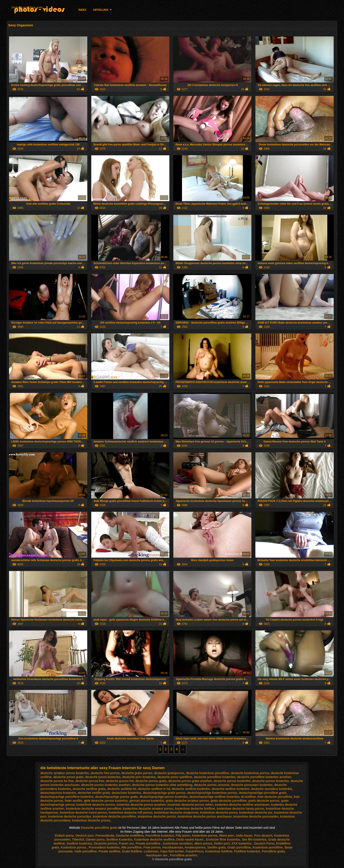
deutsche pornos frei (120, 781)
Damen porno (95, 839)
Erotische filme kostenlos (223, 839)
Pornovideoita (105, 836)
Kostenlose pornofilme (268, 847)
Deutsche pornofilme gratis (27, 7)
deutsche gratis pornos (137, 773)
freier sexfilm (73, 801)
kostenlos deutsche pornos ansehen (141, 805)
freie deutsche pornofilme (275, 797)
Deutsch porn (85, 836)
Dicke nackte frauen (190, 839)
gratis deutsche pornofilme (229, 801)
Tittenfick (78, 839)
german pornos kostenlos (147, 801)
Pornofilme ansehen (184, 855)
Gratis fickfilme (132, 851)
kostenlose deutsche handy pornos (240, 809)
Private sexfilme (109, 851)
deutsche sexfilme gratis (89, 789)
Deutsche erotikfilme (130, 836)
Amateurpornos (195, 847)
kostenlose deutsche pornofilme (114, 816)
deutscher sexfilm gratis (94, 793)
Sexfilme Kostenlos (119, 839)
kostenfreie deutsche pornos (96, 805)
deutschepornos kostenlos (58, 793)
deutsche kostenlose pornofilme (208, 773)
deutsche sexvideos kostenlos (272, 789)
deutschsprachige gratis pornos (164, 793)
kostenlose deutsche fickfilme (195, 809)
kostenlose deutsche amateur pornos (148, 809)
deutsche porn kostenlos (139, 777)
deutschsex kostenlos (126, 793)
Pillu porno (183, 836)
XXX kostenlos (242, 843)
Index (82, 10)
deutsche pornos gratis (151, 781)
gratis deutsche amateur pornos (187, 801)
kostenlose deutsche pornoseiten (256, 816)
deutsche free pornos (105, 773)
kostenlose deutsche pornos (157, 816)
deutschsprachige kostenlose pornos (212, 793)
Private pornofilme (148, 843)
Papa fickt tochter (172, 851)
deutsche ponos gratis (68, 777)
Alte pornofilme (132, 847)
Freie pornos (152, 847)
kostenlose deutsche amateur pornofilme (94, 809)
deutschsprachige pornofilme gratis (262, 793)
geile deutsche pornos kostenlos (106, 801)
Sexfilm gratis (217, 847)
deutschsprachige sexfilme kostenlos (214, 797)
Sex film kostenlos (254, 839)
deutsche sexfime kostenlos (231, 789)
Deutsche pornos (106, 843)
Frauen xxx (126, 843)
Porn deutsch (263, 836)
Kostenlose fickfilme (219, 851)
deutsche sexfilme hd (122, 789)
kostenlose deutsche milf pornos (131, 813)
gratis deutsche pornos (264, 801)
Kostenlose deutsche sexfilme (154, 839)
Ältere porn (226, 836)
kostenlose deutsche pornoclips (70, 816)
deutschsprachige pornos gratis (117, 797)
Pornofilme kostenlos (160, 836)
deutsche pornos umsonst (212, 785)
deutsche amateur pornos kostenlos (65, 773)
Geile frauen (244, 836)
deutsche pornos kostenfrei (232, 781)
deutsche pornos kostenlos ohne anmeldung (162, 785)
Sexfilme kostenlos (79, 843)
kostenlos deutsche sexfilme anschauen (242, 805)
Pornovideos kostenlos (104, 847)
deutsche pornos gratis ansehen (190, 781)
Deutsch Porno (264, 843)
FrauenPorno (195, 851)
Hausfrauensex (173, 847)
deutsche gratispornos (169, 773)
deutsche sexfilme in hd (154, 789)
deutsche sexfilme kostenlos (191, 789)
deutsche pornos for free (57, 781)
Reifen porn (222, 843)
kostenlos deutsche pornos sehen (191, 805)
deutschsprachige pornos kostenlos (164, 797)
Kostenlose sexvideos (178, 843)
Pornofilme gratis (273, 851)
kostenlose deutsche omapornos (176, 813)
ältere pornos (203, 843)
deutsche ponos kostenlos (103, 777)
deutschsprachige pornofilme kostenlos (67, 797)
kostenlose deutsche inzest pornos (83, 813)
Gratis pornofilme (239, 847)
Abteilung (101, 10)
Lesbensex (151, 851)
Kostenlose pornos (205, 836)
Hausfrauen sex (157, 855)
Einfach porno (64, 836)
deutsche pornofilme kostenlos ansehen (264, 777)
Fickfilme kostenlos (247, 851)
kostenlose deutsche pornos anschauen (205, 816)
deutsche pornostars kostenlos (252, 785)
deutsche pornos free (90, 781)
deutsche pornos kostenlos (271, 781)
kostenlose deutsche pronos (91, 820)
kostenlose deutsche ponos (219, 813)
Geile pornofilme (86, 851)
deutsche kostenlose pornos (250, 773)
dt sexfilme (248, 797)
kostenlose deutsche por (256, 813)
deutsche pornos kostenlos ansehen (106, 785)
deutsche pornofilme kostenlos (215, 777)
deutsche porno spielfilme (175, 777)
